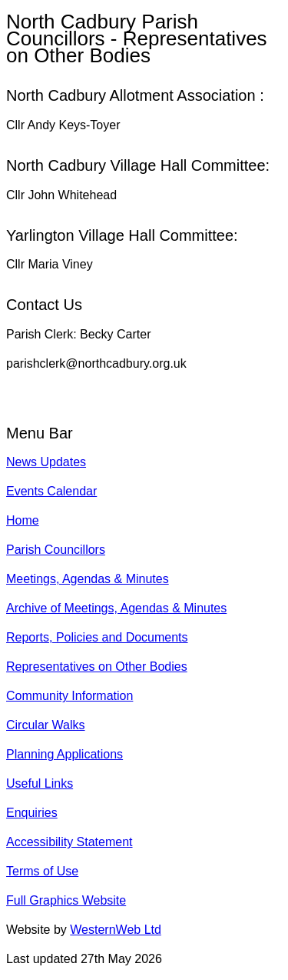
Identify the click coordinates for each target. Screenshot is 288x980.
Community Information (70, 696)
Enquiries (32, 813)
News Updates (46, 462)
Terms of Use (42, 871)
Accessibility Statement (70, 842)
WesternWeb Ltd (116, 930)
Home (23, 520)
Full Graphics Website (66, 900)
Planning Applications (65, 754)
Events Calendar (51, 491)
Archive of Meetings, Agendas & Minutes (116, 608)
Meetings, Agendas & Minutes (88, 579)
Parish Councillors (56, 550)
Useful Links (40, 783)
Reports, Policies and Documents (97, 637)
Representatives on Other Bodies (97, 667)
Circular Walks (46, 725)
